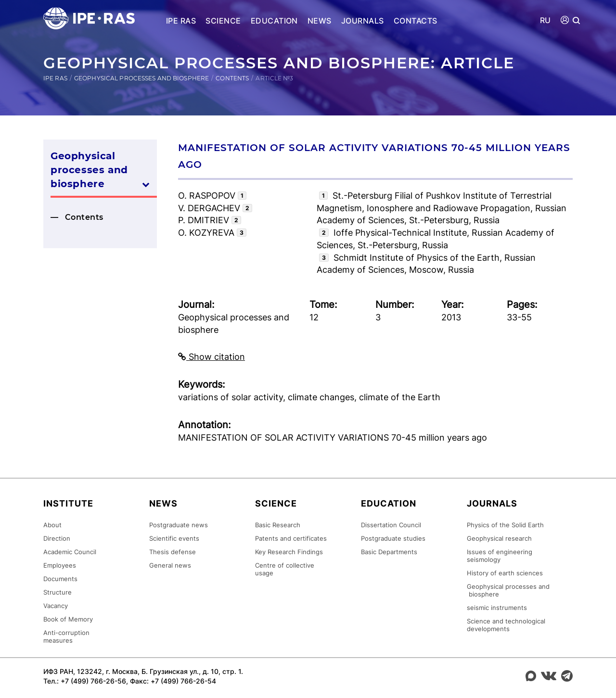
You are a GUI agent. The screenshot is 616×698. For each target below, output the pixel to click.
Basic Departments (389, 552)
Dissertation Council (391, 525)
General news (170, 565)
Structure (58, 592)
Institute (68, 503)
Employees (60, 565)
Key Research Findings (289, 552)
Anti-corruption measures (66, 636)
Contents (232, 78)
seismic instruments (497, 608)
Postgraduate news (179, 525)
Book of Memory (68, 619)
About (52, 525)
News (320, 21)
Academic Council (70, 552)
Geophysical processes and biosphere (141, 78)
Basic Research (278, 525)
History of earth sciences (505, 573)
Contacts (416, 21)
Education (274, 21)
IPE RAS (181, 21)
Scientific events (174, 538)
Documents (60, 579)
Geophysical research (499, 538)
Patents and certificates (291, 538)
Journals (363, 21)
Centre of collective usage (285, 569)
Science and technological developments (506, 625)
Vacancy (56, 606)
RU (545, 20)
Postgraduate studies (393, 538)
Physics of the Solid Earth (505, 525)
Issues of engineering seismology (500, 556)
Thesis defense (173, 552)
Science (223, 21)
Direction (57, 538)
